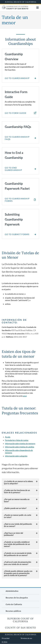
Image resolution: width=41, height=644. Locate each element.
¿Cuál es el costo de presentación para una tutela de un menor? (18, 563)
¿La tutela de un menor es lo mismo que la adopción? (18, 482)
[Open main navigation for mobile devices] (38, 8)
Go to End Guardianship (13, 169)
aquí (25, 396)
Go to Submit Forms (17, 234)
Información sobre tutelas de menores (20, 444)
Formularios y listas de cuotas (17, 440)
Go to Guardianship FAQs (17, 138)
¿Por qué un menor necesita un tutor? (17, 500)
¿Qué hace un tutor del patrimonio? (13, 534)
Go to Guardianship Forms (17, 200)
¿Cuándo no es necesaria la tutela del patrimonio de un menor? (18, 554)
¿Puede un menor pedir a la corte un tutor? (18, 516)
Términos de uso (26, 638)
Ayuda (8, 437)
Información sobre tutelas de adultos (20, 447)
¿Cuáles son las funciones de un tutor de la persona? (17, 491)
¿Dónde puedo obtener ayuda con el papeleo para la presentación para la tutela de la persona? (18, 573)
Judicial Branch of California (21, 2)
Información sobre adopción (16, 456)
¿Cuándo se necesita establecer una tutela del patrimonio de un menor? (17, 544)
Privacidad (6, 638)
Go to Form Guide (16, 113)
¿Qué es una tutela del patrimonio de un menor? (18, 525)
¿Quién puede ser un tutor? (15, 508)
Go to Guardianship (17, 78)
